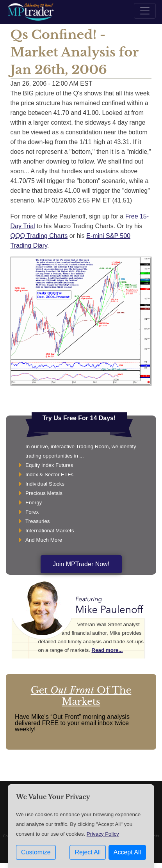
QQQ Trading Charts (39, 236)
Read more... (107, 650)
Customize (36, 852)
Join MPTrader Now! (81, 564)
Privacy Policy (103, 834)
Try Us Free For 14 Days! (79, 418)
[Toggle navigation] (145, 11)
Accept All (127, 852)
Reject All (88, 852)
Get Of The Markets (81, 696)
